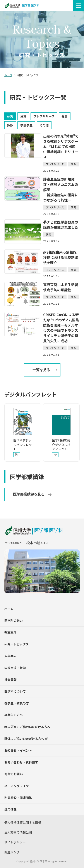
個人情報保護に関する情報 (23, 822)
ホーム (9, 609)
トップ (8, 75)
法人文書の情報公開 (18, 832)
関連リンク (12, 852)
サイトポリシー (15, 842)
